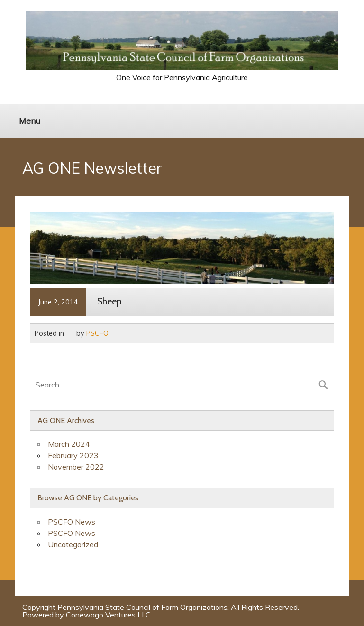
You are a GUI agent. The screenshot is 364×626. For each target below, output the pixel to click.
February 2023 (73, 455)
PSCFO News (72, 522)
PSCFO (97, 333)
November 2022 (76, 467)
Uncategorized (73, 544)
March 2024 (69, 444)
